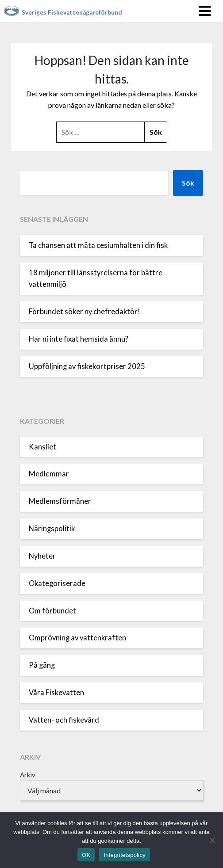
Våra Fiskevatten (56, 693)
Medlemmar (49, 474)
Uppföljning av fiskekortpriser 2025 (87, 366)
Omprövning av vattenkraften (77, 638)
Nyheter (42, 556)
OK (86, 855)
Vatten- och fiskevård (64, 720)
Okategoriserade (57, 583)
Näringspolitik (52, 529)
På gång (42, 665)
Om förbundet (52, 611)
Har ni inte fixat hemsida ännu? (79, 339)
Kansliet (42, 447)
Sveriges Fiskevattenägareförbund (72, 12)
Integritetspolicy (125, 855)
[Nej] (212, 840)
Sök (188, 183)
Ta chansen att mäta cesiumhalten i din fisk (98, 245)
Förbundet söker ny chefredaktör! (85, 312)
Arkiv (28, 775)
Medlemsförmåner (60, 501)
